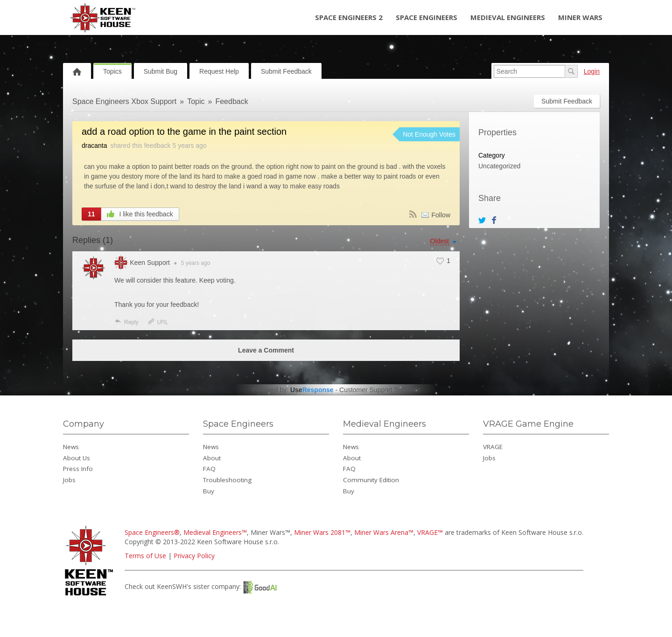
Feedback (231, 101)
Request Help (219, 71)
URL (158, 322)
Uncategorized (499, 166)
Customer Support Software (380, 390)
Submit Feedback (286, 71)
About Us (77, 458)
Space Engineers (427, 17)
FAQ (209, 469)
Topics (112, 71)
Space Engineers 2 (349, 17)
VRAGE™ (430, 532)
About (212, 458)
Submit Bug (161, 71)
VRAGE (493, 447)
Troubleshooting (227, 480)
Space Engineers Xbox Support (124, 101)
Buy (209, 491)
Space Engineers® (152, 532)
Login (592, 71)
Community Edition (371, 480)
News (71, 447)
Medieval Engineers (508, 17)
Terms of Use (145, 556)
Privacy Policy (194, 556)
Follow (441, 215)
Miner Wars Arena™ (384, 532)
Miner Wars (580, 17)
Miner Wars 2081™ (322, 532)
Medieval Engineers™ (215, 532)
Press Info (78, 469)
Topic (196, 101)
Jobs (69, 480)
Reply (126, 322)
